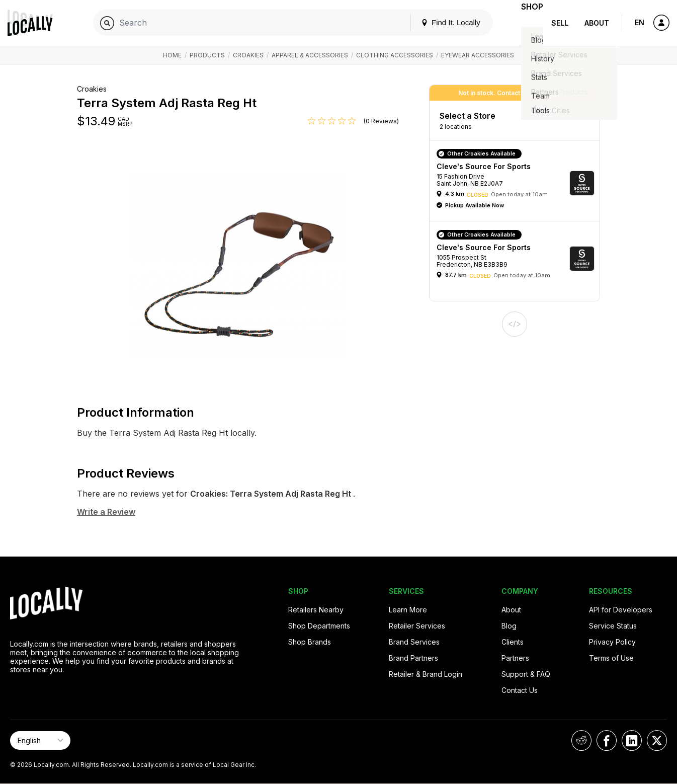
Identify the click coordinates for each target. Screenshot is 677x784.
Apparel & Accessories (310, 55)
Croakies (248, 55)
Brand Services (414, 642)
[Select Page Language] (40, 740)
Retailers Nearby (316, 610)
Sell (560, 23)
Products (207, 55)
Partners (515, 658)
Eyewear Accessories (478, 55)
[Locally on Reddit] (581, 740)
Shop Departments (319, 626)
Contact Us (520, 690)
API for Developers (621, 610)
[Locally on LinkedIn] (632, 740)
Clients (513, 642)
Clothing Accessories (395, 55)
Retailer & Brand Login (426, 674)
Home (172, 55)
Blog (509, 626)
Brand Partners (413, 658)
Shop (525, 23)
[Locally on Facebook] (607, 740)
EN (640, 22)
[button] (518, 183)
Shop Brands (310, 642)
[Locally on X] (657, 740)
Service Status (613, 626)
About (597, 23)
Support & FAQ (526, 674)
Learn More (408, 610)
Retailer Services (417, 626)
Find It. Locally (437, 22)
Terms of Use (611, 658)
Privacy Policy (612, 642)
